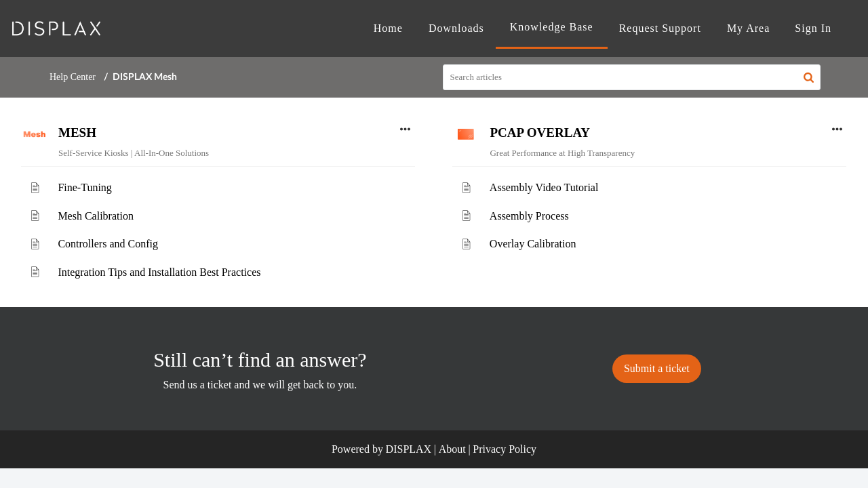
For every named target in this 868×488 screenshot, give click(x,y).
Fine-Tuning (84, 187)
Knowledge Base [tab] (552, 27)
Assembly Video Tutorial (544, 187)
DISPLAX (409, 449)
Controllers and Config (108, 244)
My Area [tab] (748, 28)
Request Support (660, 28)
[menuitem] (813, 28)
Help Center (73, 77)
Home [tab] (388, 28)
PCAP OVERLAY (540, 133)
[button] (809, 77)
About (452, 449)
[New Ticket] (657, 368)
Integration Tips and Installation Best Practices (159, 272)
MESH (77, 133)
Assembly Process (529, 216)
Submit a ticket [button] (657, 368)
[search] (632, 77)
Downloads (456, 28)
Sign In (813, 28)
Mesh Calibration (96, 216)
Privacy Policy (505, 449)
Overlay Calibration (533, 244)
